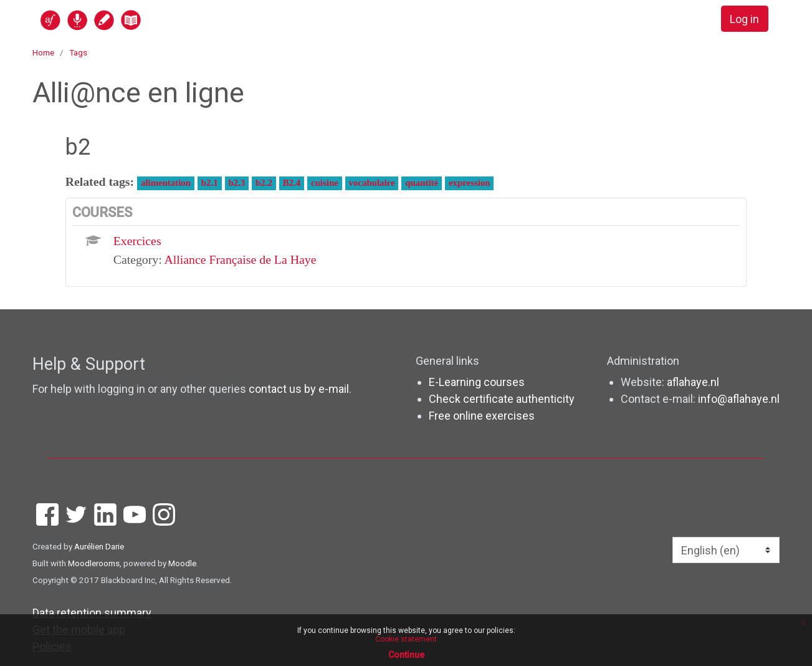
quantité (422, 183)
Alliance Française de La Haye (241, 259)
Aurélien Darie (99, 546)
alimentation (166, 183)
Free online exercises (482, 416)
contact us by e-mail (299, 389)
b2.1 (210, 183)
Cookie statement (406, 639)
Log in (744, 19)
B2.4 (292, 183)
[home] (139, 20)
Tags (78, 52)
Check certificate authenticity (502, 399)
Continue (406, 655)
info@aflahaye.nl (739, 399)
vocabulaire (372, 183)
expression (470, 183)
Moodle (182, 563)
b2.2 (264, 183)
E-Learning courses (477, 382)
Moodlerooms (94, 563)
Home (43, 52)
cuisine (325, 183)
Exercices (137, 241)
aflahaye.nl (693, 382)
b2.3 (236, 183)
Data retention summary (92, 613)
